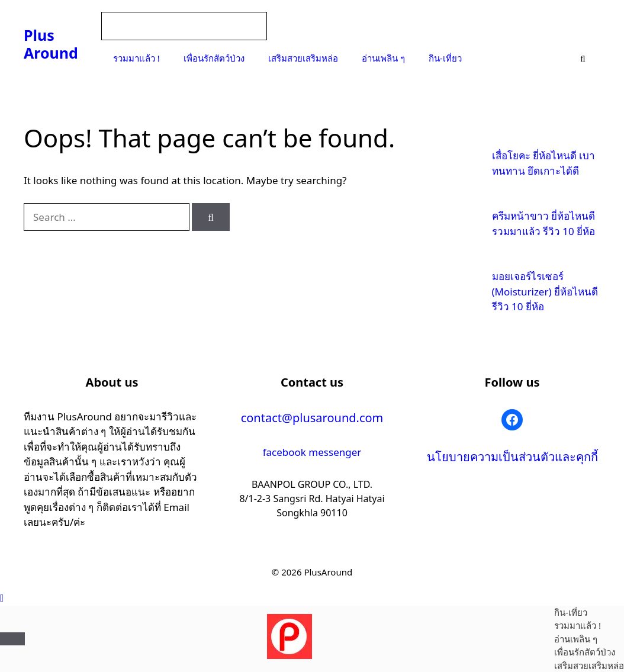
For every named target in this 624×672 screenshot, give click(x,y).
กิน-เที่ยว (445, 58)
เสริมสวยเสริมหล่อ (303, 58)
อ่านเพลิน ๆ (383, 58)
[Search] (211, 217)
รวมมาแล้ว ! (136, 58)
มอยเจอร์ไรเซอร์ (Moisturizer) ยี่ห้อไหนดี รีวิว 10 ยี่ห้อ (545, 291)
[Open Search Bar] (583, 58)
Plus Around (51, 44)
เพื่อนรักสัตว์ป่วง (214, 58)
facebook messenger (312, 452)
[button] (2, 598)
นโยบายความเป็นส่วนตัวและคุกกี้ (512, 457)
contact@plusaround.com (312, 418)
